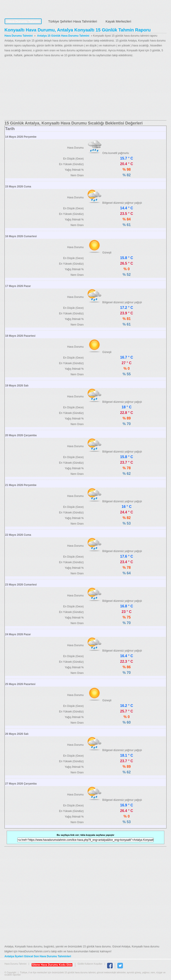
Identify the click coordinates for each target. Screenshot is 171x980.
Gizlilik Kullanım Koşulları (90, 964)
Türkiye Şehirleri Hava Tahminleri (73, 21)
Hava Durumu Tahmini (33, 8)
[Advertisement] (85, 89)
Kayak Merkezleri (118, 21)
